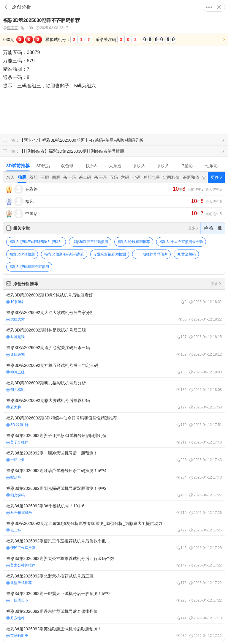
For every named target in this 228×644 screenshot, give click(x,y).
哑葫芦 (14, 477)
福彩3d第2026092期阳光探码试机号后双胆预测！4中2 (114, 492)
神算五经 (15, 372)
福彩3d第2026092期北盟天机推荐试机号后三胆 (114, 579)
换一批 (213, 228)
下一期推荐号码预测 (151, 254)
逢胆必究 (15, 354)
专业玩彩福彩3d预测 (110, 254)
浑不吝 (10, 28)
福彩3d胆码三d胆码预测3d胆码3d (36, 242)
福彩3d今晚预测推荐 (134, 242)
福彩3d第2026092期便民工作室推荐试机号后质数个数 (114, 544)
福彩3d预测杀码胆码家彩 (64, 254)
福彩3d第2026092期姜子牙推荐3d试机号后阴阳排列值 (114, 439)
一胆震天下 (17, 600)
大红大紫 (15, 319)
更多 (209, 7)
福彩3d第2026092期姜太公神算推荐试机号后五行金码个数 (114, 562)
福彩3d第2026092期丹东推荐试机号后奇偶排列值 (114, 615)
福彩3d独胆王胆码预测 (90, 242)
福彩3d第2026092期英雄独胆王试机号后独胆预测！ (114, 632)
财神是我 (15, 337)
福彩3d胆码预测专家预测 (29, 267)
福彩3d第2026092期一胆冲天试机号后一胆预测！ (114, 456)
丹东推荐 (15, 618)
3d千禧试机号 (19, 513)
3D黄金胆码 (186, 254)
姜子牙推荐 (17, 442)
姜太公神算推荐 (21, 565)
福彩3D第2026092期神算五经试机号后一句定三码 (114, 369)
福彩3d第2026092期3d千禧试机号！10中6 (114, 509)
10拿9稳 (15, 302)
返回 (6, 7)
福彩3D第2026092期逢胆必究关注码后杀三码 (114, 351)
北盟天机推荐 (19, 583)
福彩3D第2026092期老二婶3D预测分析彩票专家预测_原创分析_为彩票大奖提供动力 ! (114, 527)
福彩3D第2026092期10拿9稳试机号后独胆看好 (114, 298)
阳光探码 (15, 495)
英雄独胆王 (17, 636)
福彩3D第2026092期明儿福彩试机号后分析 (114, 386)
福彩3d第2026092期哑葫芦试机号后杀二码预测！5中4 (114, 474)
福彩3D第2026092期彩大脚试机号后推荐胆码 (114, 404)
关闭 (219, 7)
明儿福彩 (15, 390)
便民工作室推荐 (21, 548)
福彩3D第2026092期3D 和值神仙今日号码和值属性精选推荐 (114, 421)
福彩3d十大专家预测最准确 (181, 242)
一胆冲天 (15, 460)
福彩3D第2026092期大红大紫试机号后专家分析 (114, 316)
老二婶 (14, 530)
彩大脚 (14, 407)
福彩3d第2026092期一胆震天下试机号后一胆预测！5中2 (114, 597)
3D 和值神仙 (18, 425)
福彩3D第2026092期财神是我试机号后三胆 (114, 333)
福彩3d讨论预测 (22, 254)
